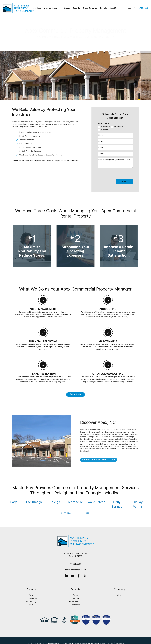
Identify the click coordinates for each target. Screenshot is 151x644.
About (120, 595)
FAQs (31, 605)
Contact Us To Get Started (76, 40)
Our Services (31, 598)
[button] (67, 576)
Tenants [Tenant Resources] (76, 8)
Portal (31, 595)
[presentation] (117, 173)
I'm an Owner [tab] (105, 127)
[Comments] (115, 163)
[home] (18, 8)
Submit (124, 182)
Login (130, 8)
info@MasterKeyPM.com (76, 570)
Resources (76, 605)
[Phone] (115, 148)
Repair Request (76, 602)
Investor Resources (52, 8)
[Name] (115, 135)
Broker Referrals (90, 8)
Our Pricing (31, 602)
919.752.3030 (142, 8)
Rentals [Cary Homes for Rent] (103, 8)
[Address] (115, 154)
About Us (114, 8)
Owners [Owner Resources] (67, 8)
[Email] (115, 141)
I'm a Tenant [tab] (119, 127)
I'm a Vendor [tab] (105, 130)
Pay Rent (75, 598)
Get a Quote (76, 395)
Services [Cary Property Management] (37, 8)
